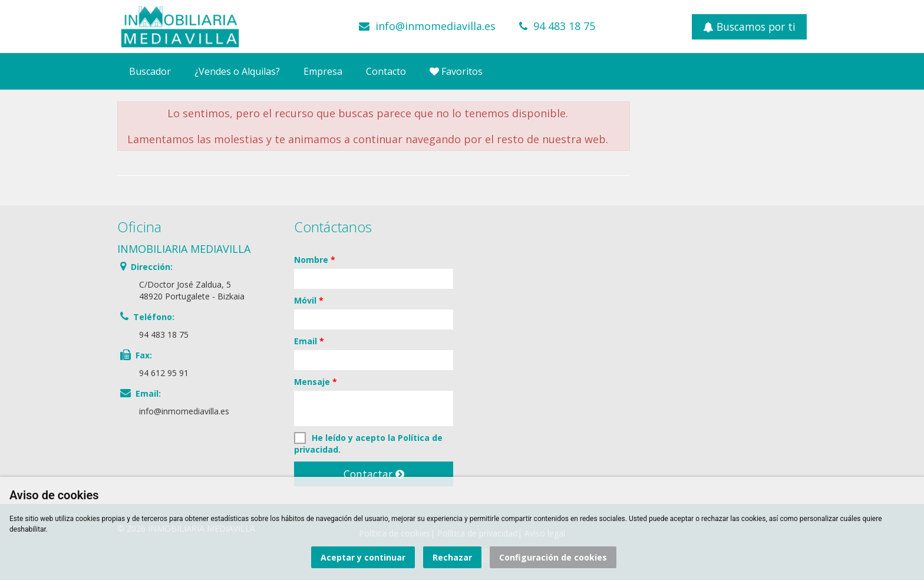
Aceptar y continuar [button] (363, 557)
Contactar (374, 474)
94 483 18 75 (564, 26)
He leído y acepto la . (368, 444)
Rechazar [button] (452, 557)
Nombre (315, 260)
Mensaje (316, 382)
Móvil (309, 300)
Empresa (323, 71)
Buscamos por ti (749, 27)
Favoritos (456, 71)
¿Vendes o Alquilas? (237, 71)
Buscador (150, 71)
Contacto (386, 71)
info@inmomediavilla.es (435, 26)
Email (309, 341)
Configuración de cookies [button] (553, 557)
